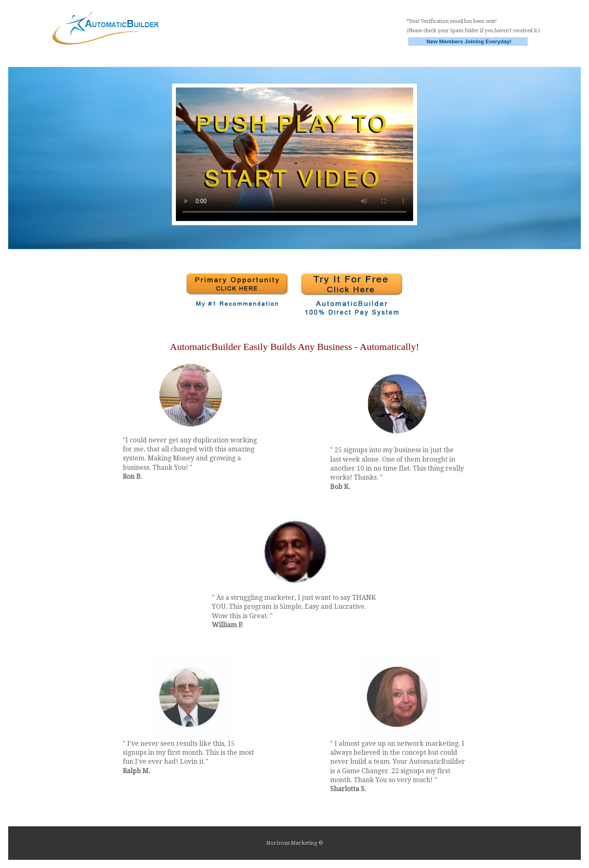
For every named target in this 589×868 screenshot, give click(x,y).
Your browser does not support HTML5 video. (294, 154)
